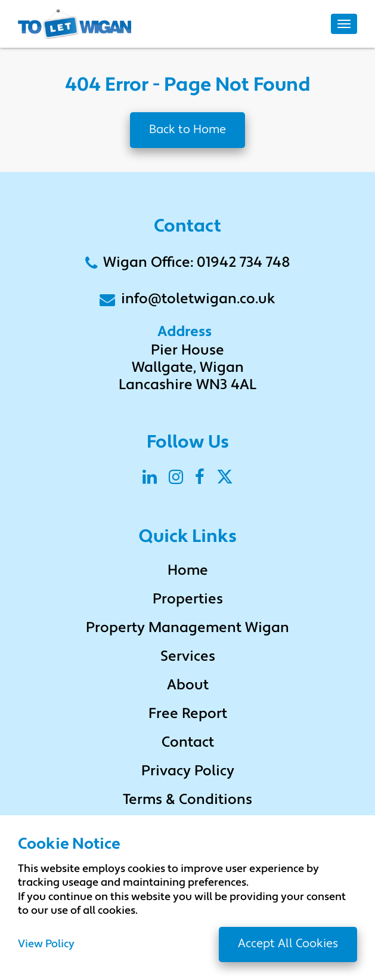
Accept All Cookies (288, 944)
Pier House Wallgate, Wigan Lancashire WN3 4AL (187, 368)
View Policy (46, 945)
